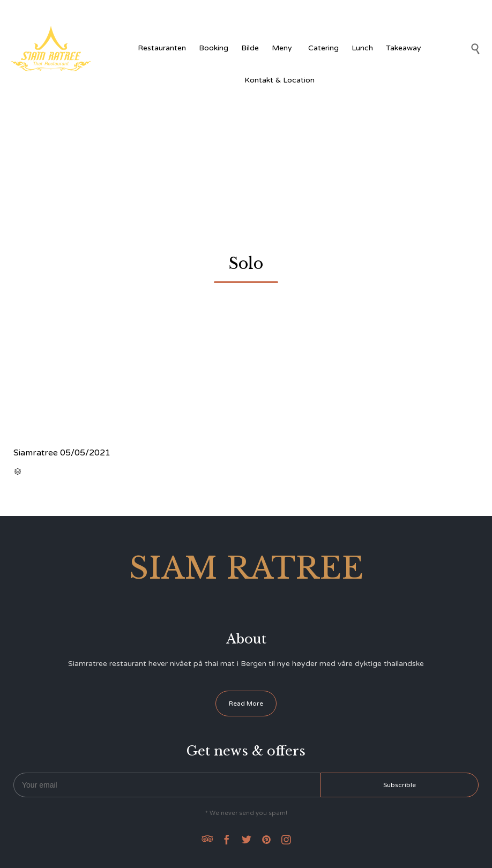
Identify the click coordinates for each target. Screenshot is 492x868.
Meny (284, 48)
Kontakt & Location (279, 80)
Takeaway (404, 48)
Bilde (250, 48)
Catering (323, 48)
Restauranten (162, 48)
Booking (214, 48)
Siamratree (36, 453)
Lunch (362, 48)
